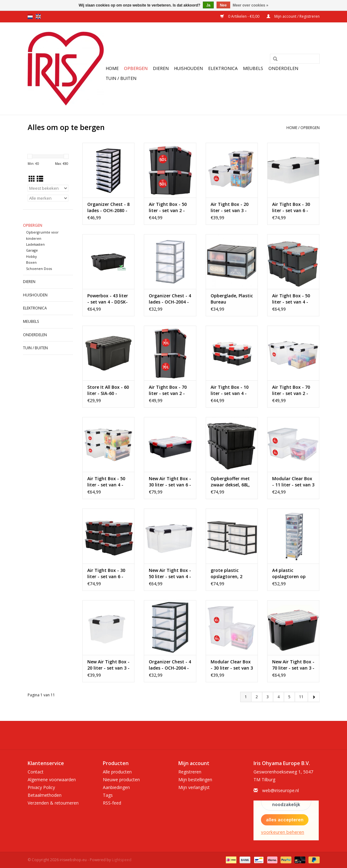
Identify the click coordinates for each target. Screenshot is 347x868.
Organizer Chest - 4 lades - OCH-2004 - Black (170, 665)
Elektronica (223, 68)
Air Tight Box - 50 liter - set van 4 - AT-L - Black (291, 299)
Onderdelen (283, 68)
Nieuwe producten (121, 780)
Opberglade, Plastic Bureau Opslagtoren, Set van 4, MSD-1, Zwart (232, 299)
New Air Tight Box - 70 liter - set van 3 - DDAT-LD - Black (293, 665)
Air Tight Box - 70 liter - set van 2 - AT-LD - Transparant (291, 390)
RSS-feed (112, 803)
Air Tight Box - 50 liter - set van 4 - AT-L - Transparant (108, 482)
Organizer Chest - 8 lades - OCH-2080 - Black (108, 207)
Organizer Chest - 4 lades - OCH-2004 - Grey (170, 299)
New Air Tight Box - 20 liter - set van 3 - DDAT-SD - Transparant (108, 665)
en (38, 16)
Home (112, 68)
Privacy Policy (41, 787)
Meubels (253, 68)
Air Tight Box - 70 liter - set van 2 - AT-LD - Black (168, 390)
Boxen (31, 262)
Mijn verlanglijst (194, 787)
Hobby (31, 256)
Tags (108, 795)
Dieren (161, 68)
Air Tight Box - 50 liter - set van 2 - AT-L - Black (168, 207)
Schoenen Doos (39, 269)
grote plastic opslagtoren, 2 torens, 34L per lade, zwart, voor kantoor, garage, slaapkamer (229, 573)
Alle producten (117, 772)
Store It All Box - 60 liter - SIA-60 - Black (108, 390)
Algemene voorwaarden (52, 780)
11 (301, 697)
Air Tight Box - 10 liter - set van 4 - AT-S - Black (230, 390)
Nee (223, 5)
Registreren (190, 772)
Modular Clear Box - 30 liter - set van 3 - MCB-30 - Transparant (232, 665)
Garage (32, 250)
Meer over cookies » (251, 5)
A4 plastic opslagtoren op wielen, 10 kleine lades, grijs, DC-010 (293, 573)
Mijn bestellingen (195, 780)
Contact (36, 772)
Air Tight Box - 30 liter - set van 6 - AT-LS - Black (106, 573)
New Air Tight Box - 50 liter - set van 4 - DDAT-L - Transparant (170, 573)
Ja (208, 5)
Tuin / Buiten (121, 78)
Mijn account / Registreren (293, 16)
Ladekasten (35, 244)
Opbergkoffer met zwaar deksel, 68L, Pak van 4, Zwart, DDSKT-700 (230, 482)
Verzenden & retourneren (53, 803)
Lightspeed (122, 860)
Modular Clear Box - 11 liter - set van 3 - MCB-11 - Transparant (293, 482)
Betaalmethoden (45, 795)
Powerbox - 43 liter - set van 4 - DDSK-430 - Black (108, 299)
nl (30, 16)
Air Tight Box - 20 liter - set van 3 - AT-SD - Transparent (230, 207)
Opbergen (136, 68)
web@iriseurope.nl (281, 790)
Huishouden (188, 68)
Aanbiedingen (116, 787)
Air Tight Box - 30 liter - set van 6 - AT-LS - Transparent (291, 207)
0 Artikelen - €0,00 (240, 16)
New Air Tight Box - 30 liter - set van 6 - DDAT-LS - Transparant (170, 482)
